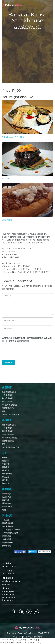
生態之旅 (6, 464)
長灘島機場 (7, 536)
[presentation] (22, 353)
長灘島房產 (7, 497)
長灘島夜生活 (7, 506)
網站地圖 (38, 637)
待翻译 (5, 457)
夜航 (4, 411)
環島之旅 (6, 467)
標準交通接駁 (7, 398)
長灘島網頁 (7, 494)
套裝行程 (6, 500)
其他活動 (6, 480)
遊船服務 (6, 461)
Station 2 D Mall (30, 26)
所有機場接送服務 (9, 392)
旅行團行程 (7, 546)
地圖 (4, 510)
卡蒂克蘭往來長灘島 (10, 533)
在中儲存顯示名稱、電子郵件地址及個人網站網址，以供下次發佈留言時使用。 (27, 340)
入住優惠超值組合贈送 (11, 530)
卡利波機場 (7, 539)
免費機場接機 (7, 526)
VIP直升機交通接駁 (10, 405)
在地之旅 (6, 470)
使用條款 (28, 637)
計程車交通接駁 (8, 408)
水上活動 (6, 477)
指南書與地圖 (7, 523)
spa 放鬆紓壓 (7, 474)
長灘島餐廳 (7, 503)
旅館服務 (6, 483)
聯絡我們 (17, 637)
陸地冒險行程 (7, 542)
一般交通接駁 (7, 395)
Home (19, 26)
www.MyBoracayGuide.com (23, 633)
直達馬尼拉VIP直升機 (11, 414)
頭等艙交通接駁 (8, 402)
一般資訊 (6, 520)
